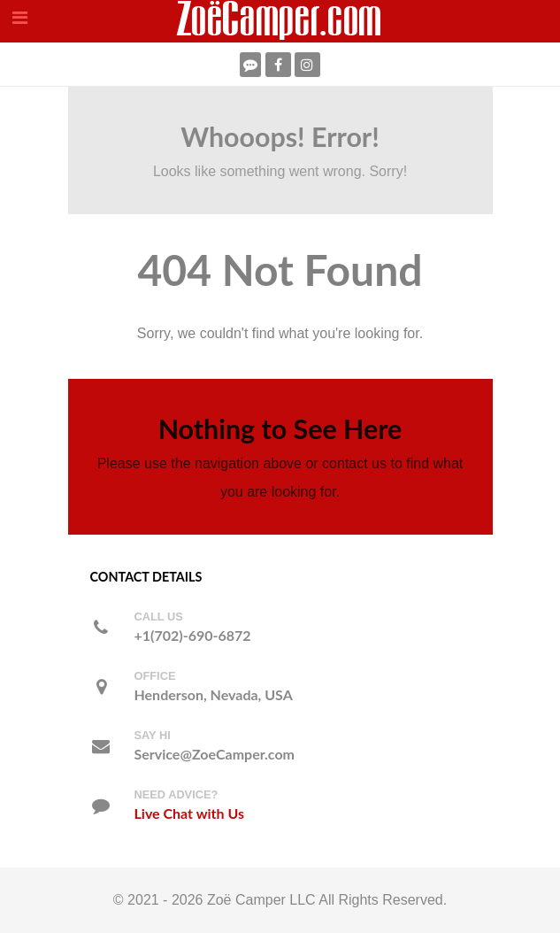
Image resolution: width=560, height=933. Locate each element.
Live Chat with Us (189, 813)
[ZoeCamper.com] (280, 20)
